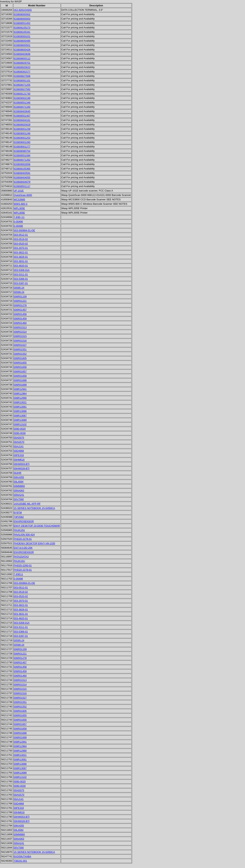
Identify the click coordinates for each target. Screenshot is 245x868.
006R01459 (20, 319)
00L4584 (19, 482)
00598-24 (19, 292)
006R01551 (20, 349)
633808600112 (22, 58)
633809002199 (22, 98)
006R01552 (20, 354)
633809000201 (22, 36)
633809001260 (22, 142)
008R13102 (20, 424)
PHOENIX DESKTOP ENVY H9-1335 (34, 543)
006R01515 (20, 336)
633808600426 (22, 50)
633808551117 (22, 186)
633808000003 (22, 19)
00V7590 (19, 499)
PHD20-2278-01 (23, 539)
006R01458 (20, 314)
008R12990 (20, 398)
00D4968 (19, 451)
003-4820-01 (21, 266)
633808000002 (22, 14)
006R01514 (20, 332)
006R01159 (20, 296)
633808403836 (22, 54)
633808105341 (22, 32)
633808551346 (22, 102)
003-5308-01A (22, 270)
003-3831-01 (21, 261)
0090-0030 (20, 433)
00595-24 (19, 288)
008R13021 (20, 402)
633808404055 (22, 177)
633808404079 (22, 182)
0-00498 (18, 226)
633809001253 (22, 138)
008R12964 (20, 393)
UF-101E (19, 191)
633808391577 (22, 72)
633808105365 (22, 169)
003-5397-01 (21, 283)
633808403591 (22, 173)
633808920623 (22, 67)
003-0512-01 (21, 235)
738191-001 (20, 861)
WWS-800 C (21, 204)
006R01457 (20, 310)
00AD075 (19, 438)
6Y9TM (18, 512)
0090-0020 (20, 429)
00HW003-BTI (22, 464)
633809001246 (22, 133)
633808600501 (22, 45)
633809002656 (22, 164)
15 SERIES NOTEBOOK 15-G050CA (34, 508)
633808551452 (22, 23)
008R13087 (20, 416)
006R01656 (20, 367)
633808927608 (22, 76)
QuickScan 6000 (23, 195)
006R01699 (20, 385)
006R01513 (20, 327)
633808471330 (22, 107)
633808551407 (22, 116)
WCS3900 (19, 199)
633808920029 (22, 125)
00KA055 (19, 477)
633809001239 (22, 129)
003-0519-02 (21, 239)
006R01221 (20, 301)
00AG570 (19, 442)
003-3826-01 (21, 257)
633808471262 (22, 160)
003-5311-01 (21, 274)
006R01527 (20, 345)
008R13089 (20, 420)
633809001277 (22, 147)
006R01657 (20, 371)
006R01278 (20, 305)
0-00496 (18, 222)
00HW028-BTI (22, 468)
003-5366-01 (21, 279)
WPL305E (19, 208)
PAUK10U (19, 530)
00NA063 (19, 490)
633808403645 (22, 111)
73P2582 (19, 517)
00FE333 (19, 455)
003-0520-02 (21, 244)
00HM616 (19, 460)
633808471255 (22, 85)
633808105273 (22, 28)
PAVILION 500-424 (24, 535)
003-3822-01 (21, 252)
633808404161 (22, 120)
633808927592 (22, 89)
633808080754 (22, 151)
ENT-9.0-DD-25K (23, 548)
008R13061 (20, 407)
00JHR (18, 473)
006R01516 (20, 341)
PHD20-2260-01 (23, 565)
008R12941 (20, 389)
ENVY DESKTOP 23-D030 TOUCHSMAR (37, 526)
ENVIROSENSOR (24, 521)
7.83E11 (18, 574)
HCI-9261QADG (23, 10)
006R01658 (20, 376)
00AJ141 (19, 446)
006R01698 (20, 380)
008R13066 (20, 411)
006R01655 (20, 363)
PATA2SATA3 (21, 557)
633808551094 (22, 155)
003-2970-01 (21, 248)
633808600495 (22, 41)
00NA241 (19, 495)
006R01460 (20, 323)
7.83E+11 (19, 217)
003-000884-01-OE (24, 230)
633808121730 (22, 94)
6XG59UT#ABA (22, 856)
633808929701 (22, 63)
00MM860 (19, 486)
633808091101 (22, 80)
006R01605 (20, 358)
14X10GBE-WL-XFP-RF (27, 504)
